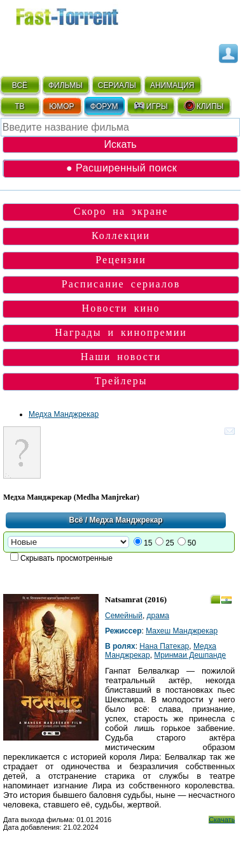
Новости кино (121, 308)
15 (148, 543)
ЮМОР (61, 106)
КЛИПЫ (204, 106)
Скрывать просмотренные (66, 558)
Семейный (124, 616)
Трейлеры (121, 381)
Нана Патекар (164, 646)
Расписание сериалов (121, 284)
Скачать (222, 820)
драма (158, 616)
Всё (76, 520)
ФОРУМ (104, 106)
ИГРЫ (150, 106)
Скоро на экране (121, 211)
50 (192, 543)
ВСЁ (20, 85)
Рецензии (121, 260)
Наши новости (121, 357)
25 (170, 543)
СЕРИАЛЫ (117, 85)
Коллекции (121, 235)
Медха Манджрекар (64, 414)
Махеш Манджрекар (182, 631)
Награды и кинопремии (121, 332)
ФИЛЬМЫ (66, 85)
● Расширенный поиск (121, 168)
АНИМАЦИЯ (172, 85)
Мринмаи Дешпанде (190, 655)
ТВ (19, 106)
